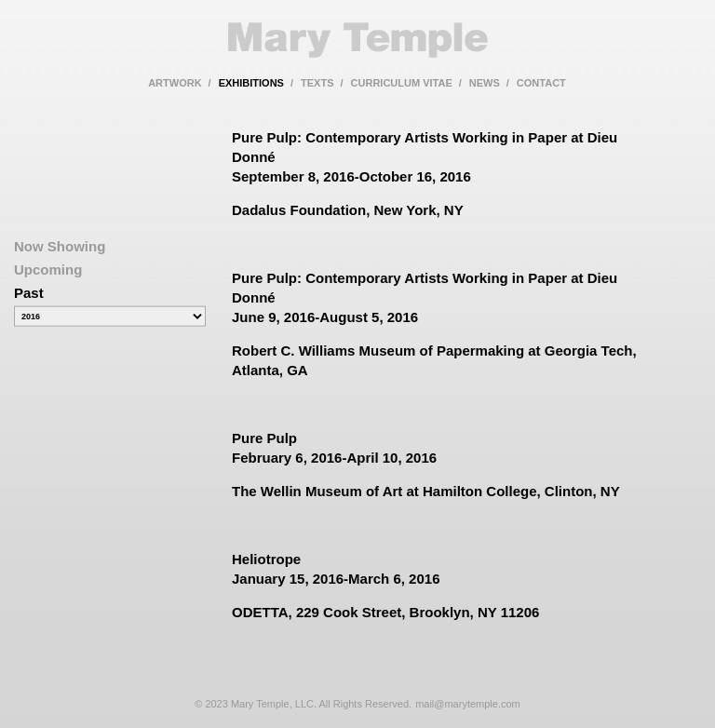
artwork (175, 83)
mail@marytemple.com (468, 704)
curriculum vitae (402, 83)
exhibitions (251, 83)
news (485, 83)
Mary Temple (357, 40)
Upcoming (48, 270)
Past (29, 293)
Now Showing (60, 246)
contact (541, 83)
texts (317, 83)
